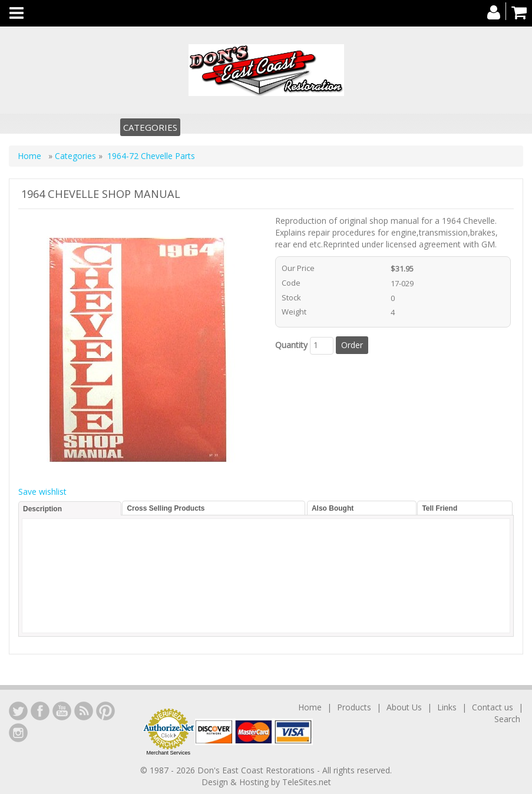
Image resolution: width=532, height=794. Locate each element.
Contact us (493, 707)
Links (447, 707)
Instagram (18, 733)
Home (31, 156)
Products (354, 707)
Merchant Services (168, 753)
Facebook (40, 711)
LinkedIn (18, 711)
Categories (150, 127)
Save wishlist (42, 492)
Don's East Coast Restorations (257, 770)
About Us (404, 707)
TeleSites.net (307, 782)
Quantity (291, 345)
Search (507, 719)
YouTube (62, 711)
